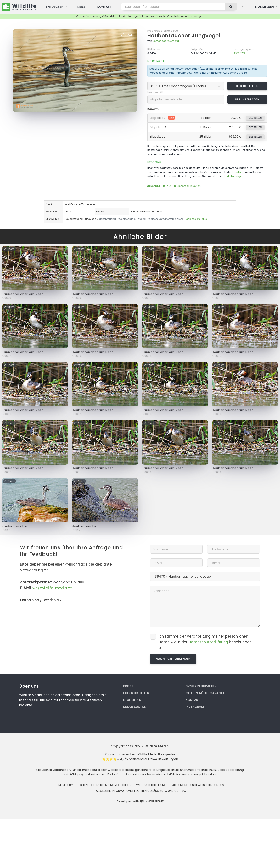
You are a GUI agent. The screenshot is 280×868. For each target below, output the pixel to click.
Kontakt (154, 186)
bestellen (255, 118)
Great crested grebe (172, 219)
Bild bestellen (247, 86)
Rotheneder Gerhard (166, 41)
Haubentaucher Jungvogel (184, 36)
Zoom (127, 35)
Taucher (141, 219)
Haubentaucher (15, 526)
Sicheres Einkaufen (187, 186)
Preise (128, 686)
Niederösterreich (141, 212)
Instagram (195, 707)
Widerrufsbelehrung (151, 785)
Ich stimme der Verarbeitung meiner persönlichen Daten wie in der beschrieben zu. (205, 642)
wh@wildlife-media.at (52, 588)
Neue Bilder (132, 700)
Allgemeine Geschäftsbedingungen (198, 785)
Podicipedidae (126, 219)
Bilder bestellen (136, 693)
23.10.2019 (240, 53)
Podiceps (153, 219)
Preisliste (238, 172)
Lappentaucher (107, 219)
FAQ (167, 186)
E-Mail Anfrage (233, 176)
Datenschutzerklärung (208, 642)
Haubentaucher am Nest (22, 294)
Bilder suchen (135, 707)
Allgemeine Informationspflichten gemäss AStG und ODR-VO (141, 791)
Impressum (66, 785)
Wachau (157, 212)
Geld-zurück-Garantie (205, 693)
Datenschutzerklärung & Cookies (105, 785)
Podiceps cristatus (163, 31)
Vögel (68, 212)
